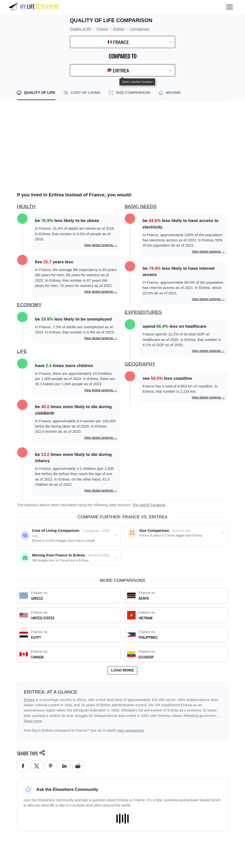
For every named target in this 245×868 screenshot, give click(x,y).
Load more (122, 670)
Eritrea (29, 700)
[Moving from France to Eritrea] (69, 558)
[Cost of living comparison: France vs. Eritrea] (69, 535)
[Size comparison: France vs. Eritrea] (176, 535)
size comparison (130, 730)
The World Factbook (149, 505)
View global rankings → (101, 245)
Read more (33, 721)
